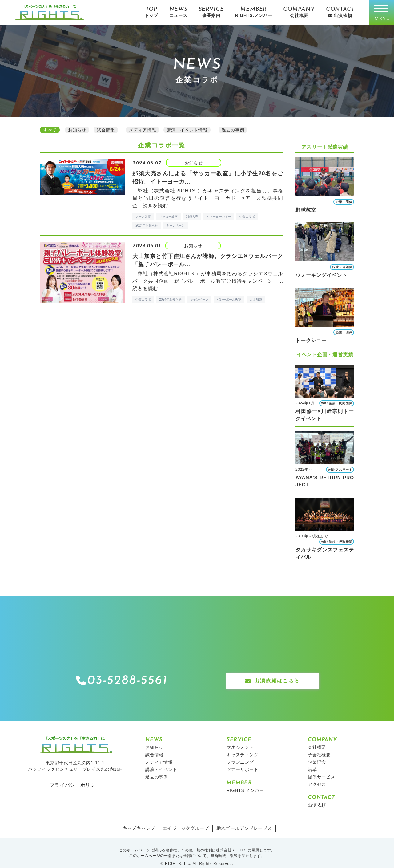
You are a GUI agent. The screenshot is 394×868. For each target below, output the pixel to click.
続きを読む (155, 205)
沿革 (312, 762)
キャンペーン (175, 225)
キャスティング (243, 747)
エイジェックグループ (186, 821)
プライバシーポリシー (75, 777)
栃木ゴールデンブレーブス (241, 821)
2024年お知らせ (147, 225)
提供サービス (322, 769)
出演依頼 (317, 797)
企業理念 (317, 754)
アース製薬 (143, 216)
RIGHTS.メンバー (245, 783)
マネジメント (240, 740)
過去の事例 (157, 769)
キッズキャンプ (142, 821)
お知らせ (154, 740)
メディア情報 (159, 754)
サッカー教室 (168, 216)
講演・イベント (161, 762)
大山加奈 (256, 299)
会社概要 (317, 740)
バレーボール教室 (229, 299)
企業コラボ (247, 216)
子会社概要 (319, 747)
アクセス (317, 777)
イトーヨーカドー (219, 216)
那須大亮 (192, 216)
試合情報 (154, 747)
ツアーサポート (243, 762)
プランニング (240, 754)
